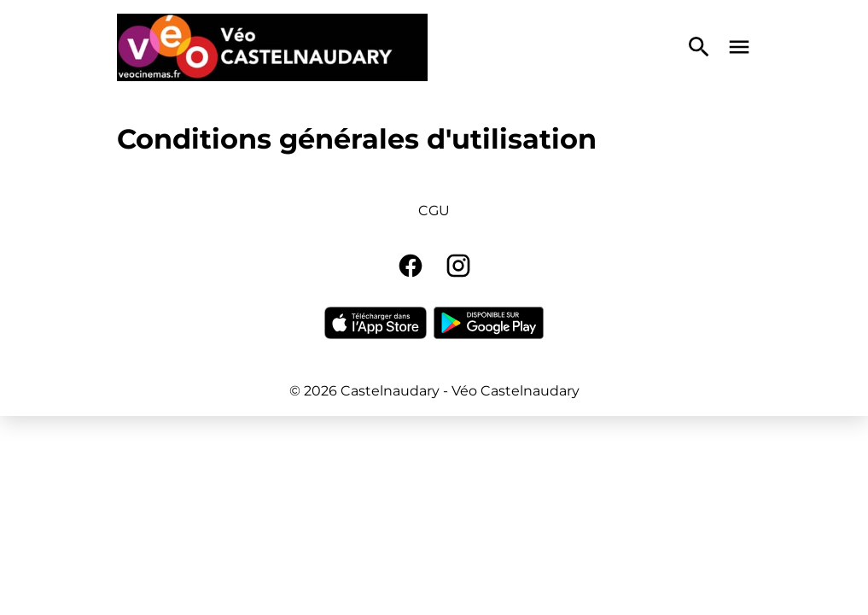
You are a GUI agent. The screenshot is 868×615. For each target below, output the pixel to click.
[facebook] (411, 266)
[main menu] (739, 47)
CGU (434, 211)
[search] (699, 47)
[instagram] (458, 266)
